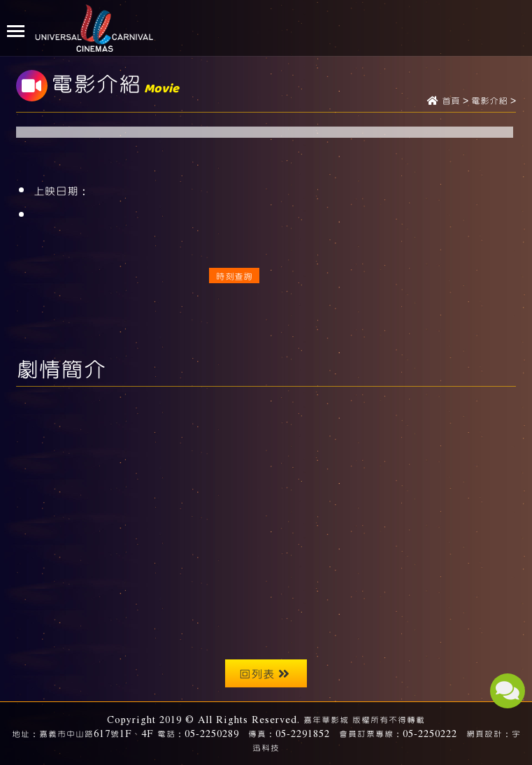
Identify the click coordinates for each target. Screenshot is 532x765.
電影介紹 (489, 101)
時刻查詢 (234, 276)
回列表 (264, 673)
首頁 (451, 101)
